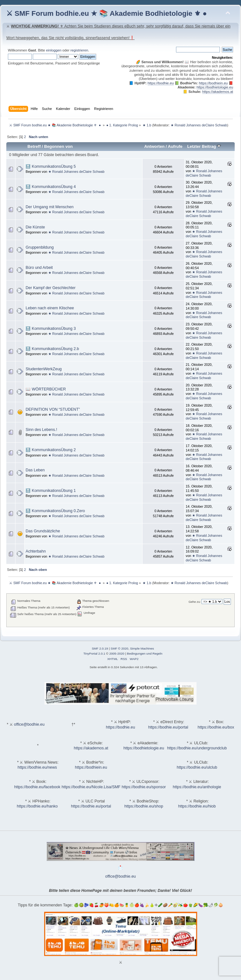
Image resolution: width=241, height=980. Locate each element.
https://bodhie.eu (161, 83)
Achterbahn (36, 551)
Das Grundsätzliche (43, 531)
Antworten (154, 146)
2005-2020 (117, 653)
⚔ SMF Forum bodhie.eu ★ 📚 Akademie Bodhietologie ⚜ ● (107, 13)
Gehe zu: (195, 602)
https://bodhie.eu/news (37, 767)
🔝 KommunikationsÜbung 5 (51, 166)
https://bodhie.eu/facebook (37, 787)
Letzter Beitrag (204, 146)
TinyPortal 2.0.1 (94, 653)
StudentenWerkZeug (44, 369)
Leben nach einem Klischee (50, 308)
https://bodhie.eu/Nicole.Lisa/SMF (91, 787)
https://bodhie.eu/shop (144, 806)
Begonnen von (59, 146)
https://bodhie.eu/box (216, 727)
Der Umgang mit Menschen (50, 207)
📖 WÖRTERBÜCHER (46, 389)
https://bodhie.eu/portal (168, 727)
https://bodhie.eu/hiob (197, 806)
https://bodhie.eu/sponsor (144, 787)
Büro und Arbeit (39, 268)
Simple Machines (142, 648)
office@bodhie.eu (29, 724)
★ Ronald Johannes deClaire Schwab (199, 125)
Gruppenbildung (40, 247)
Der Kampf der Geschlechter (50, 288)
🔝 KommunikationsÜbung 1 (51, 491)
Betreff (34, 146)
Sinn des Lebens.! (41, 430)
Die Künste (35, 227)
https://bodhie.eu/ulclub (197, 767)
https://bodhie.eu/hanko (37, 806)
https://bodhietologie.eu (215, 87)
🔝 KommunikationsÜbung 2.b (52, 349)
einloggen (54, 50)
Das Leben (35, 470)
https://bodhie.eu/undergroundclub (197, 748)
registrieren (79, 50)
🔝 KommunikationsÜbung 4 (51, 187)
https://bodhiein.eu (213, 83)
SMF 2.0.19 (100, 648)
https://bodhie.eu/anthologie (197, 787)
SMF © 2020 (120, 648)
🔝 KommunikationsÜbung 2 (51, 450)
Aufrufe (175, 146)
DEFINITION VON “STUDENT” (53, 409)
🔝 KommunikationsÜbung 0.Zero (55, 511)
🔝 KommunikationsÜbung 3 (51, 329)
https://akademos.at (218, 92)
